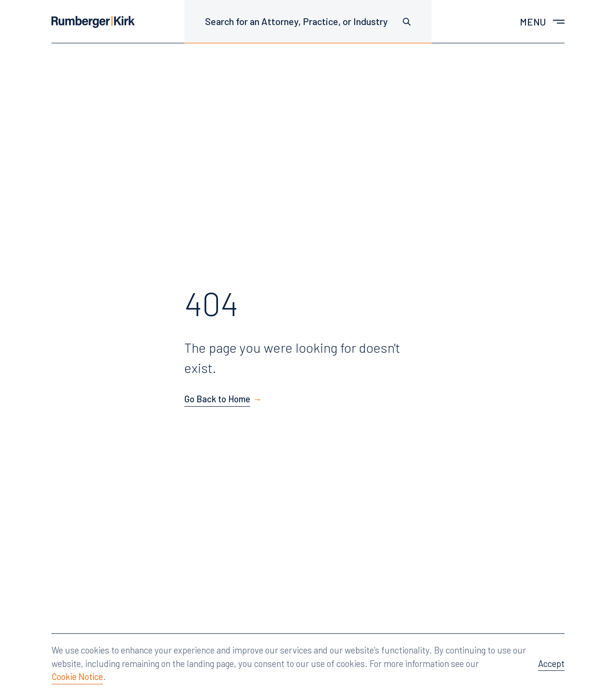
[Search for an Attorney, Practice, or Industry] (308, 22)
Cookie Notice (77, 676)
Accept (551, 663)
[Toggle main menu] (542, 22)
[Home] (93, 22)
